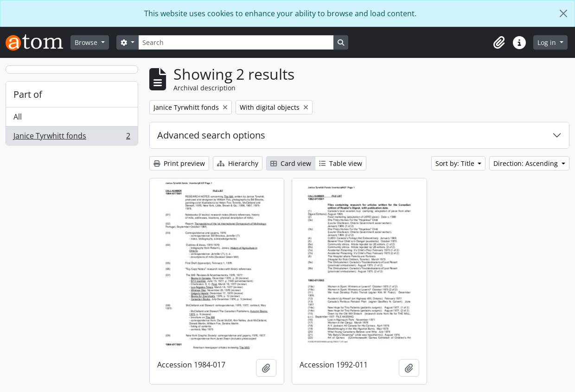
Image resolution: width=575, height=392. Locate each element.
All (18, 117)
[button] (499, 43)
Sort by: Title (456, 163)
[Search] (236, 42)
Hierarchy (238, 163)
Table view (341, 163)
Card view (291, 163)
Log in (548, 42)
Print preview (179, 163)
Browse (87, 42)
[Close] (563, 13)
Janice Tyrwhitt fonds (72, 138)
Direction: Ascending (527, 163)
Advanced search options (211, 135)
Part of (28, 94)
